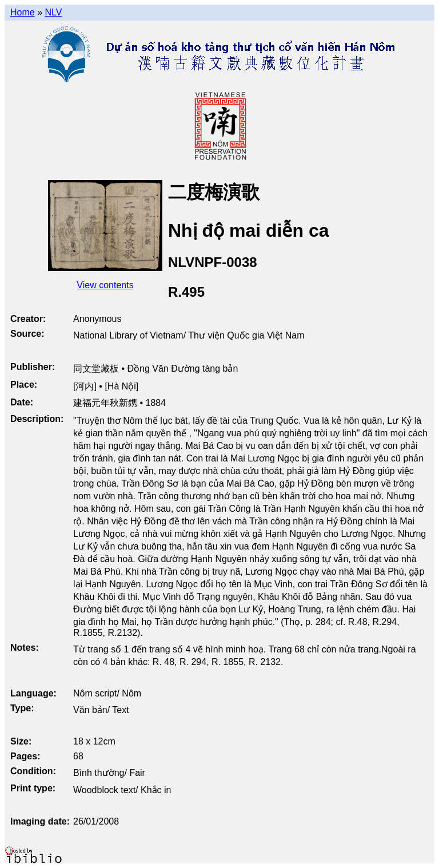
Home (23, 12)
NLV (53, 12)
